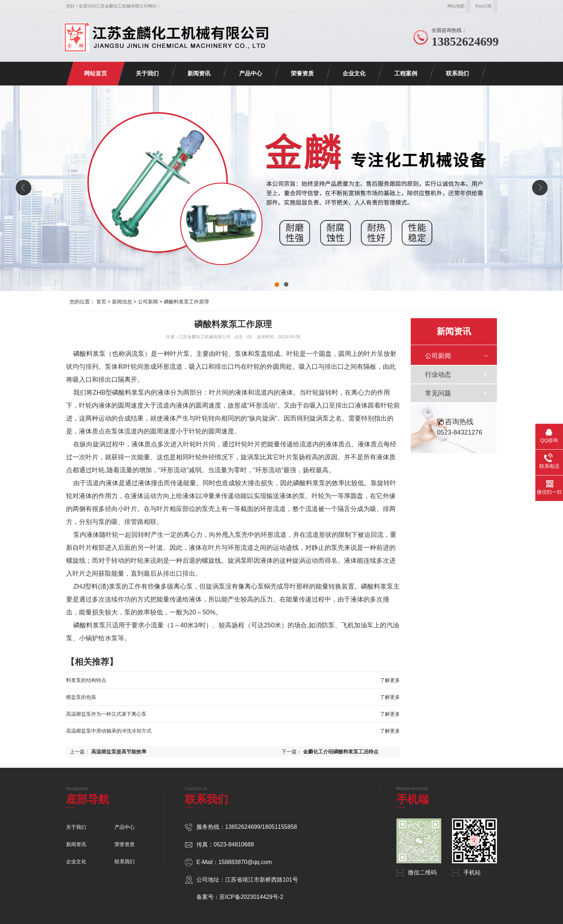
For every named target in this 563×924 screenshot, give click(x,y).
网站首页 (96, 73)
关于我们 (147, 73)
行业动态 (438, 375)
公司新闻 (148, 302)
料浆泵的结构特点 (86, 680)
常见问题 (438, 393)
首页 (101, 302)
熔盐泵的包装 (81, 697)
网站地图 (456, 6)
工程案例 (406, 73)
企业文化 (354, 73)
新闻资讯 (199, 73)
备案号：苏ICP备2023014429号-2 (240, 897)
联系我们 (457, 73)
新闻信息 (122, 302)
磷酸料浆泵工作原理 (186, 302)
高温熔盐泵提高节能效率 (119, 752)
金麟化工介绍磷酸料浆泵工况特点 (341, 752)
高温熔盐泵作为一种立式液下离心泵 (106, 714)
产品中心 (251, 73)
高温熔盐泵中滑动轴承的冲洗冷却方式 (109, 731)
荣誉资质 (302, 73)
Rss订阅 (483, 6)
